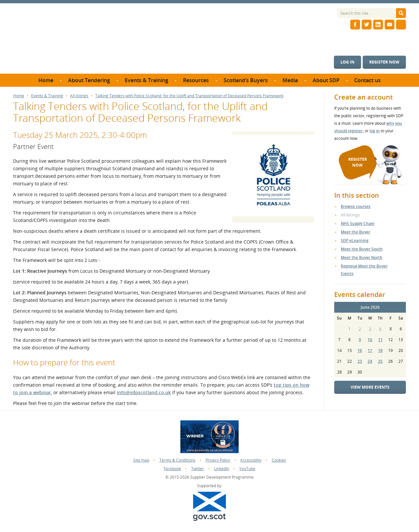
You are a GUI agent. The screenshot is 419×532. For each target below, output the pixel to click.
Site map (141, 460)
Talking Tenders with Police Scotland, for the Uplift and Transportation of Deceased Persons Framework (189, 96)
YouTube (247, 469)
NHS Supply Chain (358, 223)
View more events (370, 387)
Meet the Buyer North (362, 257)
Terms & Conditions (177, 460)
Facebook (172, 469)
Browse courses (356, 206)
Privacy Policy (218, 460)
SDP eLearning (355, 240)
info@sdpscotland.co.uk (144, 392)
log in (375, 131)
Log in (347, 62)
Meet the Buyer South (362, 249)
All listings (79, 96)
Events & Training (47, 96)
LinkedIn (222, 469)
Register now (384, 62)
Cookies (279, 460)
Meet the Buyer (355, 232)
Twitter (198, 469)
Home (19, 96)
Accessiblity (251, 460)
